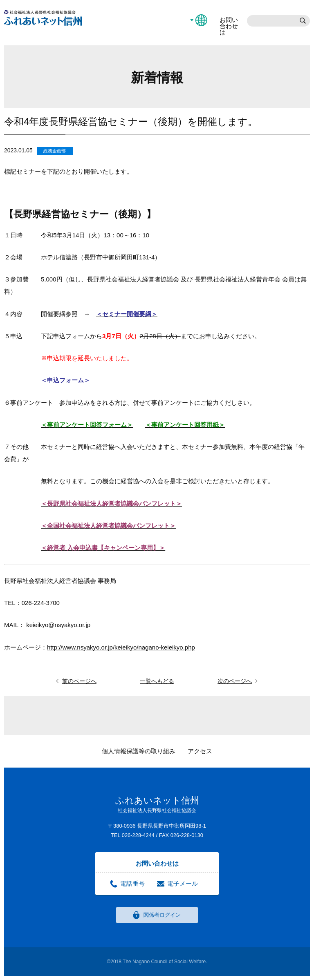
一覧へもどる (157, 681)
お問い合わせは (229, 26)
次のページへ (235, 681)
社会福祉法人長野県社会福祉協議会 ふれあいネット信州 (43, 18)
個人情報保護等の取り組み (139, 751)
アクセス (200, 751)
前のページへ (79, 681)
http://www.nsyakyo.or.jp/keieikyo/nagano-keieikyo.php (121, 647)
